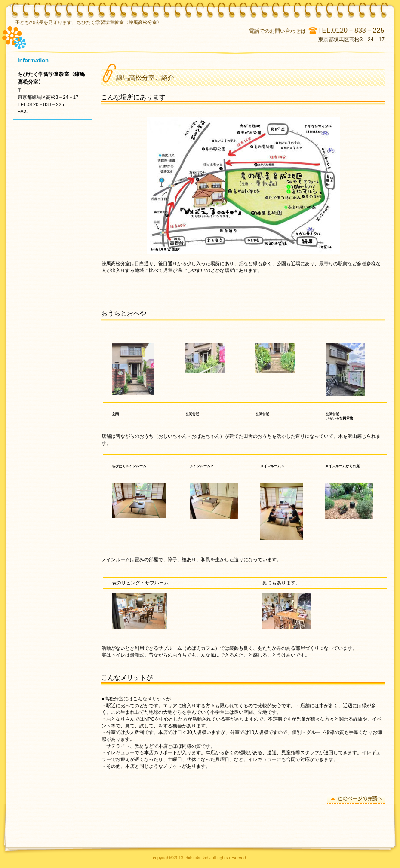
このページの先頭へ (356, 799)
